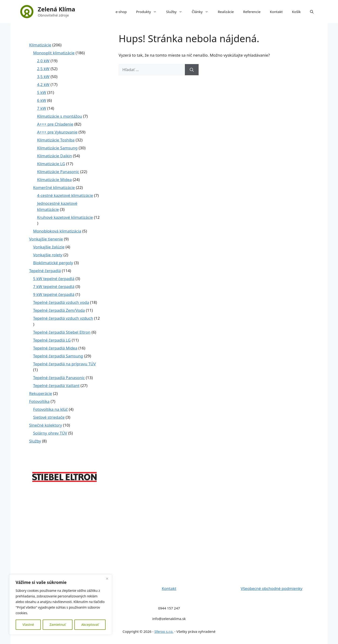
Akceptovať (90, 625)
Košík (296, 12)
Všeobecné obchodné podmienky (272, 588)
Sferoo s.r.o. (164, 631)
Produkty (149, 12)
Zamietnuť (57, 625)
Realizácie (226, 12)
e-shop (121, 12)
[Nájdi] (192, 70)
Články (202, 12)
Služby (176, 12)
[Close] (107, 579)
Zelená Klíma (56, 9)
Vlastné (28, 625)
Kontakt (276, 12)
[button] (312, 12)
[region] (61, 605)
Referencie (252, 12)
